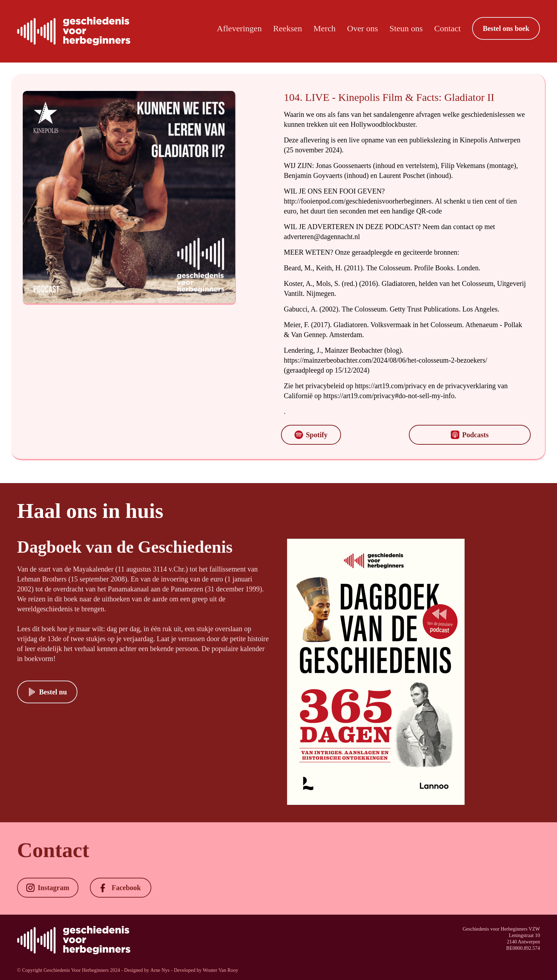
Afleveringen (239, 28)
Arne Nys (160, 970)
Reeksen (288, 28)
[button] (506, 28)
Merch (325, 28)
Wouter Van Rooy (221, 970)
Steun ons (406, 28)
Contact (447, 28)
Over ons (363, 28)
